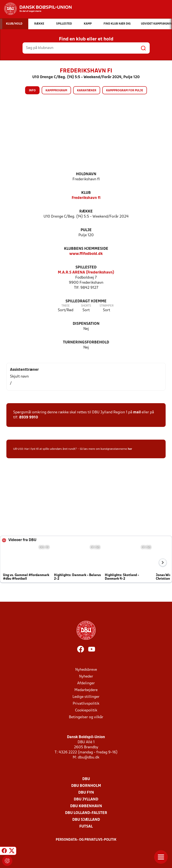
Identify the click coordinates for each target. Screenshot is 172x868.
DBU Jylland (86, 799)
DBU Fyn (86, 793)
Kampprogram (56, 91)
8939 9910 (29, 417)
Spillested (86, 267)
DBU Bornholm (86, 786)
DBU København (86, 806)
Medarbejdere (86, 690)
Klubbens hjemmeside (86, 249)
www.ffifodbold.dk (86, 254)
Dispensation (86, 324)
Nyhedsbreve (86, 670)
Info (32, 91)
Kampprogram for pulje (125, 91)
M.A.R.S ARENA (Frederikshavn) (86, 273)
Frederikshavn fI (86, 198)
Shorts (86, 306)
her (130, 449)
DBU (86, 779)
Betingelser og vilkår (86, 717)
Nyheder (86, 677)
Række (86, 212)
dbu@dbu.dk (89, 758)
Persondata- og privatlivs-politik (86, 840)
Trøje (66, 306)
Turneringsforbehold (86, 342)
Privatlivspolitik (86, 704)
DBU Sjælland (86, 820)
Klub (86, 193)
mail (137, 412)
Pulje (86, 230)
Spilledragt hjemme (86, 301)
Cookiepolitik (86, 710)
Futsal (86, 827)
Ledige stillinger (86, 697)
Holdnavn (86, 174)
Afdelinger (86, 683)
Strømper (107, 306)
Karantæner (87, 91)
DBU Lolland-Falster (86, 813)
